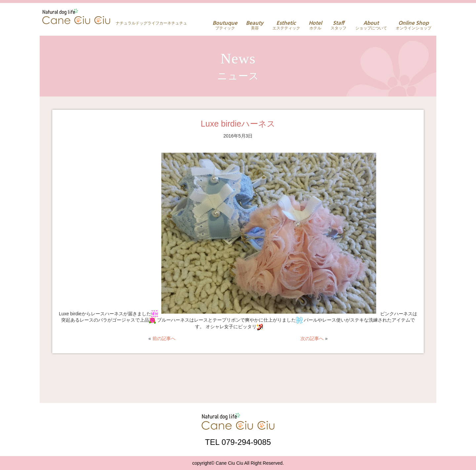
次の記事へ (312, 338)
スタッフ (338, 25)
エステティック (286, 25)
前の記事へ (164, 338)
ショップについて (371, 25)
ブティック (225, 25)
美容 (255, 25)
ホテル (315, 25)
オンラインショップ (414, 25)
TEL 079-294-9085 (238, 442)
